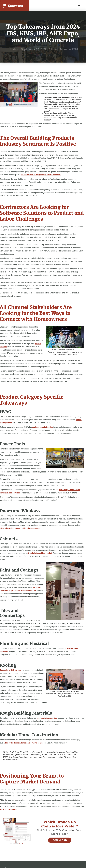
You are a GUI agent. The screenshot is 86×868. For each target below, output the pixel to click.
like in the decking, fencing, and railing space (24, 743)
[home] (13, 6)
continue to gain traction (42, 427)
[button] (79, 6)
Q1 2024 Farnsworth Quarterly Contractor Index (41, 175)
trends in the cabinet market (40, 553)
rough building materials (47, 718)
